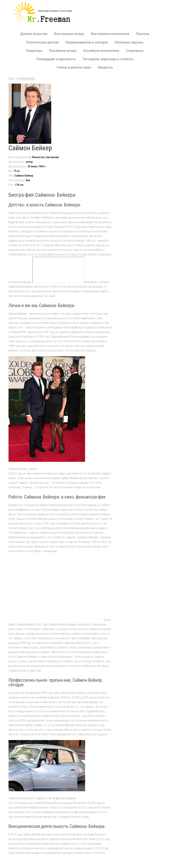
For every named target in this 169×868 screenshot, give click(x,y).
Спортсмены (135, 51)
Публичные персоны (129, 42)
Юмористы (105, 67)
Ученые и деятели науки (74, 67)
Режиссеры (34, 51)
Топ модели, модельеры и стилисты (108, 59)
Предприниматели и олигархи (86, 42)
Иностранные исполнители (110, 34)
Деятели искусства (34, 34)
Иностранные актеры (69, 34)
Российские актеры (63, 51)
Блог (11, 79)
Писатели (143, 34)
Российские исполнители (101, 51)
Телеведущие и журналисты (56, 59)
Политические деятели (42, 42)
